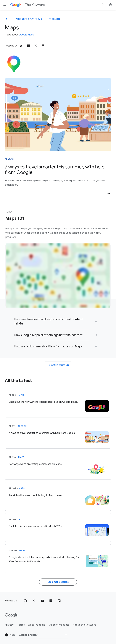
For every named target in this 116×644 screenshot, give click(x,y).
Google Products (59, 625)
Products (55, 19)
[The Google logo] (11, 615)
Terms (21, 625)
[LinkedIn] (59, 601)
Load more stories (58, 582)
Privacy (9, 625)
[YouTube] (42, 601)
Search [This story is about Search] (9, 159)
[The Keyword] (7, 19)
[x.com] (36, 46)
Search (22, 426)
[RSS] (21, 46)
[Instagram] (43, 46)
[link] (56, 321)
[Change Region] (43, 635)
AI (20, 519)
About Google (37, 625)
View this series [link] (59, 365)
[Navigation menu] (5, 5)
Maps (22, 395)
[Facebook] (29, 46)
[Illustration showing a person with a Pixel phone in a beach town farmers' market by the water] (58, 115)
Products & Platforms (29, 19)
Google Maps (26, 35)
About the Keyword (85, 625)
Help (10, 635)
